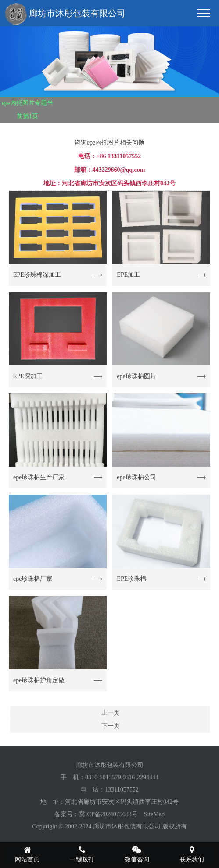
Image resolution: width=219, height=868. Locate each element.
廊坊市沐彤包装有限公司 (65, 14)
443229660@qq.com (119, 170)
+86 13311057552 (119, 156)
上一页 (111, 713)
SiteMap (154, 814)
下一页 (111, 726)
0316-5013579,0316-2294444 (122, 777)
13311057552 (122, 790)
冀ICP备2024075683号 (108, 814)
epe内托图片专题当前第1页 (27, 110)
